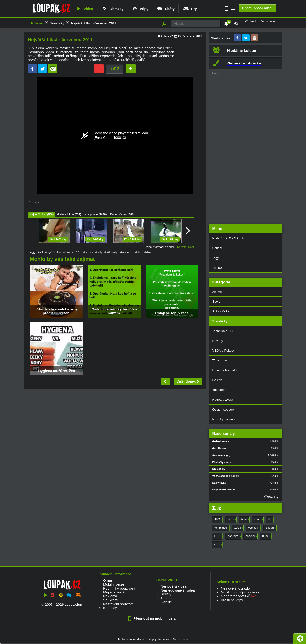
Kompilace (91, 214)
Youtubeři (219, 390)
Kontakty (110, 608)
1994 (239, 528)
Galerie (217, 380)
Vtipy (140, 9)
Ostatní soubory (223, 409)
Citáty (166, 9)
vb (271, 520)
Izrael (267, 536)
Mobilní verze (114, 584)
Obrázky (113, 9)
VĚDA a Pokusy (223, 351)
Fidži (232, 520)
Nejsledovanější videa (178, 590)
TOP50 (166, 598)
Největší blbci (38, 214)
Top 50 (217, 268)
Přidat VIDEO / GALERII (229, 238)
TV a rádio (220, 360)
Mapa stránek (114, 592)
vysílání (254, 528)
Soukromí (111, 600)
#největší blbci (53, 252)
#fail (41, 252)
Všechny (271, 497)
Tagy (216, 258)
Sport (216, 302)
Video (84, 9)
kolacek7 (167, 36)
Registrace (267, 21)
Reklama (110, 596)
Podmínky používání (119, 588)
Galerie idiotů (65, 214)
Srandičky (57, 23)
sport (258, 520)
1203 (218, 536)
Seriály (217, 248)
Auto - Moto (221, 311)
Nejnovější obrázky (236, 588)
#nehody (88, 252)
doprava (234, 536)
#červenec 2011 (72, 252)
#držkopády (111, 252)
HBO (218, 520)
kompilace (222, 528)
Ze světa (218, 292)
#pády (99, 252)
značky (251, 536)
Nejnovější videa (174, 586)
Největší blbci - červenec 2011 (94, 23)
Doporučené (118, 214)
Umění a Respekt (225, 370)
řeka (245, 520)
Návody (218, 341)
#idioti (148, 252)
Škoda (271, 528)
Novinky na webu (224, 419)
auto (218, 545)
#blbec (138, 252)
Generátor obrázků (236, 596)
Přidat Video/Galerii (257, 8)
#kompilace (126, 252)
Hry (190, 9)
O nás (108, 580)
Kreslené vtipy (232, 600)
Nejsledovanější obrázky (240, 592)
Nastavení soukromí (119, 604)
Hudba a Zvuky (223, 400)
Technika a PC (223, 331)
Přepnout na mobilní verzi (153, 618)
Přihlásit (250, 21)
